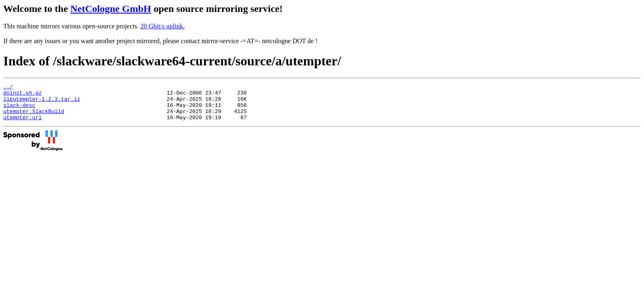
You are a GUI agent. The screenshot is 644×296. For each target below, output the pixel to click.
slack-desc (19, 110)
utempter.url (23, 125)
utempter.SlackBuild (34, 117)
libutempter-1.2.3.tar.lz (42, 102)
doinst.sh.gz (23, 95)
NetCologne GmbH (111, 9)
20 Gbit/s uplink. (163, 26)
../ (8, 88)
